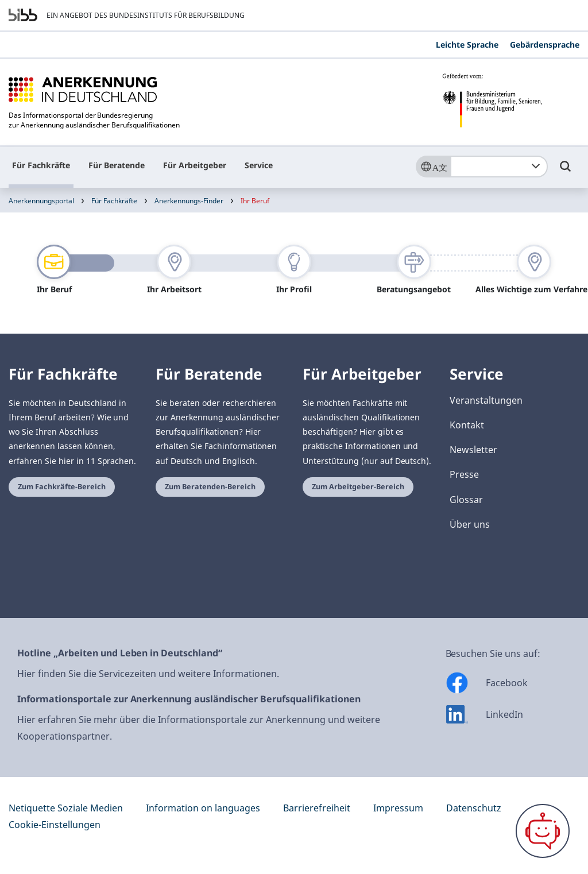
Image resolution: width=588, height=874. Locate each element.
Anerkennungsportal (41, 201)
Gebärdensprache (545, 45)
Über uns (470, 524)
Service (259, 165)
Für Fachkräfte (41, 165)
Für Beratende (117, 165)
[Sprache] (433, 167)
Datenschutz (474, 808)
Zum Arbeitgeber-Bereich (358, 487)
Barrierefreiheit (317, 808)
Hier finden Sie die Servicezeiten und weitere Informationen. (148, 674)
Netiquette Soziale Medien (66, 808)
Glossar (466, 500)
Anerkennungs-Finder (189, 201)
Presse (464, 474)
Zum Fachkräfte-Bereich (62, 487)
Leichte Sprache (467, 45)
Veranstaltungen (486, 400)
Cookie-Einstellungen (55, 825)
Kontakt (467, 425)
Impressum (398, 808)
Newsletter (473, 450)
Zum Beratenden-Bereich (210, 487)
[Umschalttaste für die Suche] (566, 172)
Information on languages (203, 808)
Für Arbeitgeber (195, 165)
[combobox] (499, 167)
